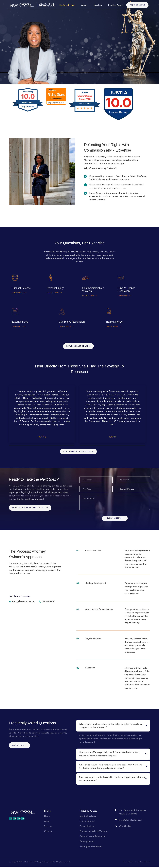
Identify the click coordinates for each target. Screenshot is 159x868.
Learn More (20, 293)
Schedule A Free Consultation (30, 506)
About (84, 5)
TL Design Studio (48, 863)
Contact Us (20, 747)
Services (98, 5)
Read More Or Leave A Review (78, 450)
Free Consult (137, 5)
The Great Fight (67, 5)
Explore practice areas (78, 344)
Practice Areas (115, 5)
